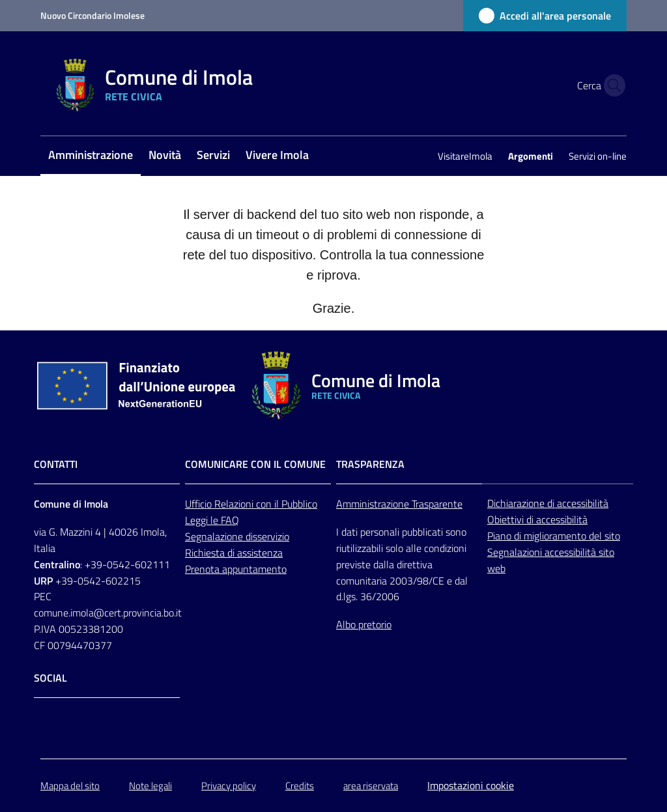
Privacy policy (229, 786)
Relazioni (235, 504)
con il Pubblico (287, 504)
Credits (300, 786)
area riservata (371, 786)
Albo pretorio (364, 624)
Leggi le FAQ (212, 520)
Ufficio (200, 504)
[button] (611, 85)
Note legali (150, 786)
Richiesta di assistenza (234, 553)
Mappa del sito (70, 786)
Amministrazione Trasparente (399, 504)
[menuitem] (91, 156)
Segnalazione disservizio (237, 536)
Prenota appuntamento (236, 569)
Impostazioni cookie (471, 785)
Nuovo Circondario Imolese (92, 15)
